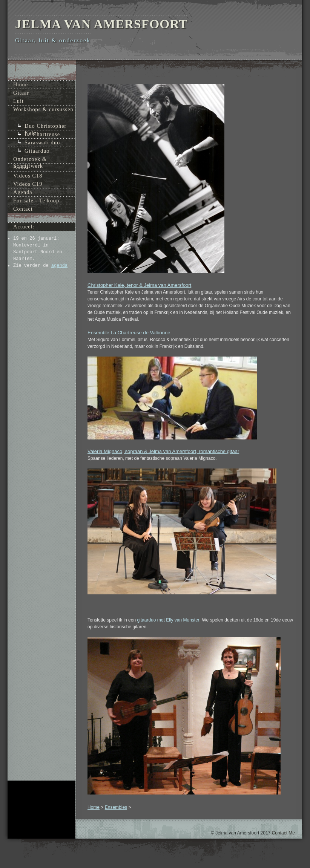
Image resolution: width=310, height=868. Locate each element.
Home (94, 807)
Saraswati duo (42, 142)
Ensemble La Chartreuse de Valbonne (129, 333)
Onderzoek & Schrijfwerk (30, 160)
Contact (23, 209)
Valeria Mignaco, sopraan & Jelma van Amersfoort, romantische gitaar (163, 451)
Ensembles (116, 807)
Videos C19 (28, 184)
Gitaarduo (37, 151)
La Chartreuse (42, 134)
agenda (59, 266)
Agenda (23, 192)
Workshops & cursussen (43, 109)
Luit (18, 101)
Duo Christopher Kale (45, 126)
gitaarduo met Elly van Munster (168, 620)
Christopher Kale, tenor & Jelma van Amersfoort (139, 285)
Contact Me (283, 833)
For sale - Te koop (36, 201)
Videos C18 (28, 176)
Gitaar (21, 93)
